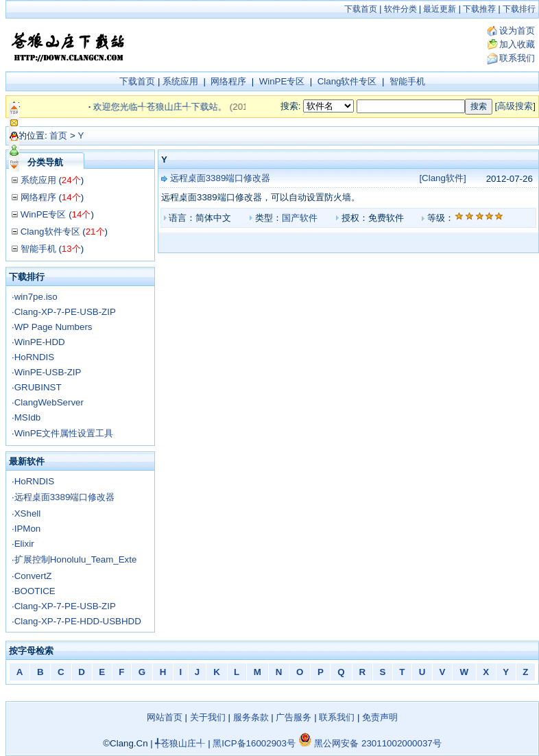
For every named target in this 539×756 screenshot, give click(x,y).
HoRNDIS (35, 357)
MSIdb (28, 417)
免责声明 (380, 717)
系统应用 (180, 81)
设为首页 (517, 31)
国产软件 (300, 218)
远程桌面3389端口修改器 (65, 497)
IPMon (28, 529)
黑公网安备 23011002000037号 (370, 743)
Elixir (24, 544)
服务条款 (251, 717)
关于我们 (208, 717)
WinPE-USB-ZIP (48, 372)
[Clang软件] (442, 178)
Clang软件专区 (347, 81)
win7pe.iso (36, 297)
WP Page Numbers (53, 327)
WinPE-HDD (40, 342)
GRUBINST (38, 387)
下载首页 (361, 9)
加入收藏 (517, 44)
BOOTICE (35, 591)
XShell (28, 513)
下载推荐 (479, 9)
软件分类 (400, 9)
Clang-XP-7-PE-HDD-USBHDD (78, 621)
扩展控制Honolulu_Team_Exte (76, 559)
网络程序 (228, 81)
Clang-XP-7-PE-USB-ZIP (65, 312)
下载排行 (519, 9)
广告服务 (294, 717)
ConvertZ (33, 576)
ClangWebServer (49, 402)
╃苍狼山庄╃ (180, 743)
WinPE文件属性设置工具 (64, 433)
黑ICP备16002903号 (254, 743)
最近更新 (440, 9)
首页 (58, 135)
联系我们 (517, 58)
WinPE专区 (282, 81)
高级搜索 (515, 106)
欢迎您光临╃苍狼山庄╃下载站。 (166, 107)
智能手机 (407, 81)
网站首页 (165, 717)
